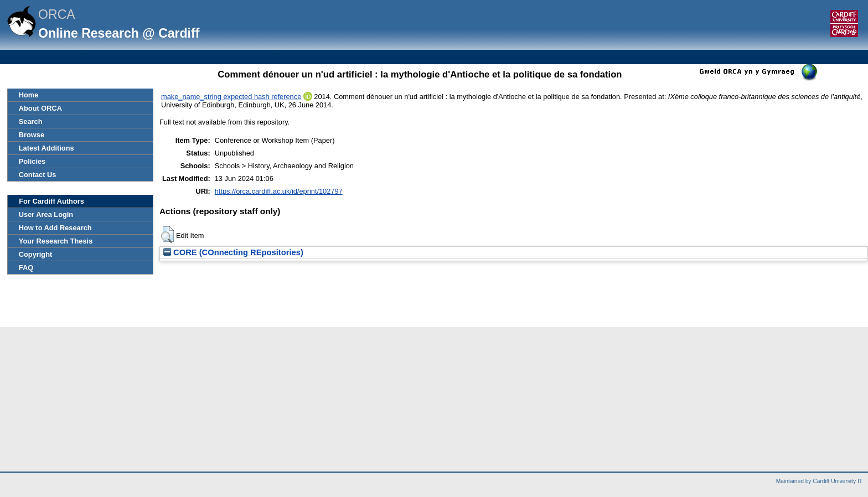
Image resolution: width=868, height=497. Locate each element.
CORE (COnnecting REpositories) (233, 252)
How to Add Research (55, 228)
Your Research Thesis (56, 241)
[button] (167, 235)
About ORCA (40, 108)
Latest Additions (46, 148)
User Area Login (46, 214)
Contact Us (38, 175)
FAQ (26, 268)
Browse (32, 135)
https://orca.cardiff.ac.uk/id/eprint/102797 (279, 191)
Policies (32, 161)
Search (31, 121)
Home (29, 95)
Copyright (35, 254)
